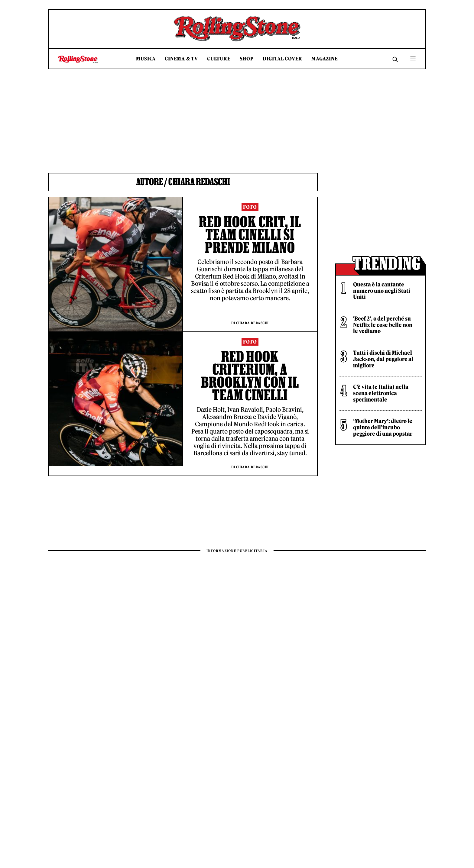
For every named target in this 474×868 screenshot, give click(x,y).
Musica (146, 59)
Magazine (325, 59)
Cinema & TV (181, 59)
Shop (247, 59)
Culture (219, 59)
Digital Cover (282, 59)
